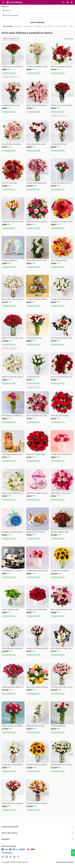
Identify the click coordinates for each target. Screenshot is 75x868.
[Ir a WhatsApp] (73, 853)
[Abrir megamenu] (3, 2)
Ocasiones (38, 26)
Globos (65, 26)
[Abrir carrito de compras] (72, 2)
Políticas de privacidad (65, 862)
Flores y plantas (49, 26)
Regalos (71, 26)
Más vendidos (8, 26)
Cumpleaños (28, 26)
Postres (58, 26)
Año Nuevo (19, 26)
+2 (18, 77)
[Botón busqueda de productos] (63, 2)
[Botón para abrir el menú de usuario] (68, 2)
